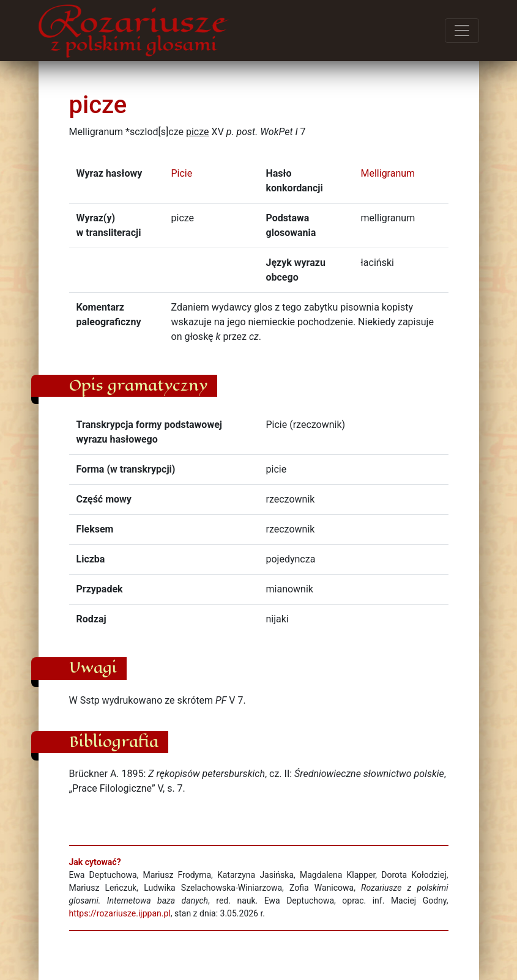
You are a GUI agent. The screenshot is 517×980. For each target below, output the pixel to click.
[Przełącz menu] (462, 31)
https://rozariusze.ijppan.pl (120, 913)
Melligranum (388, 173)
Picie (182, 173)
